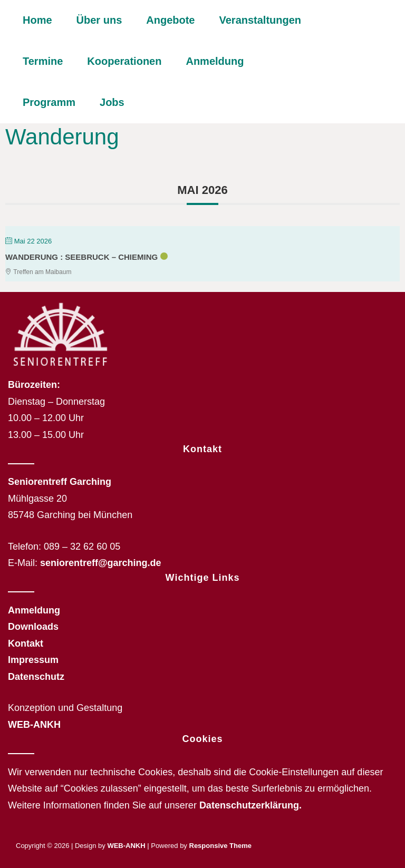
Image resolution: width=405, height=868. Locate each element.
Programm (49, 102)
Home (37, 20)
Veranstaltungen (260, 20)
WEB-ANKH (34, 725)
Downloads (33, 627)
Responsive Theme (221, 846)
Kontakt (26, 643)
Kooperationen (124, 61)
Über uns (99, 20)
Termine (43, 61)
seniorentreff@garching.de (101, 563)
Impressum (33, 660)
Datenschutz (36, 677)
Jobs (112, 102)
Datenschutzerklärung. (250, 805)
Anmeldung (215, 61)
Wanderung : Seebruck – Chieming (81, 257)
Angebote (170, 20)
